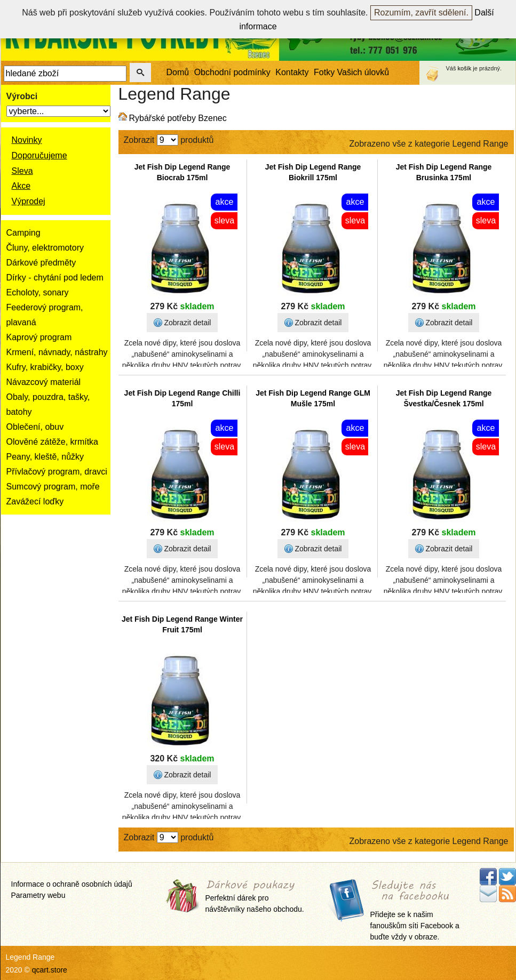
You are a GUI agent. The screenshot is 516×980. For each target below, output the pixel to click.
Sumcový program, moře (53, 487)
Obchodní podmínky (232, 72)
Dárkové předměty (41, 263)
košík (465, 68)
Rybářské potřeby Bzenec (178, 118)
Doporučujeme (39, 155)
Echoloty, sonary (38, 292)
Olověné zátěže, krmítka (53, 442)
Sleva (22, 171)
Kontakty (292, 72)
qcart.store (50, 970)
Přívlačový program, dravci (57, 472)
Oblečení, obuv (35, 427)
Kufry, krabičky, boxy (45, 367)
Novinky (27, 140)
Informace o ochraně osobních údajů (72, 884)
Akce (21, 186)
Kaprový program (39, 337)
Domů (178, 72)
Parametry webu (38, 895)
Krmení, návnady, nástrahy (57, 352)
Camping (23, 233)
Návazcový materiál (44, 382)
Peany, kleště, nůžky (45, 457)
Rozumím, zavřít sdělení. (421, 13)
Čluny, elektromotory (45, 248)
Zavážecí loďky (35, 501)
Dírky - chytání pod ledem (55, 278)
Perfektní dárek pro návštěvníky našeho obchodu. (255, 897)
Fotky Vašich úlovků (351, 72)
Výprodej (29, 201)
